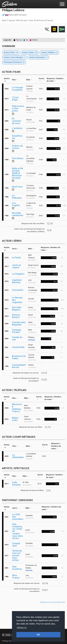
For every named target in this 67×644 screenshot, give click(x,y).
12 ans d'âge (15, 99)
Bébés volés (15, 419)
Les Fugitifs (16, 204)
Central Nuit (18, 347)
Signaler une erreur (47, 602)
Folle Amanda (16, 484)
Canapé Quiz (16, 545)
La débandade (18, 456)
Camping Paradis (17, 331)
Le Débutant (17, 197)
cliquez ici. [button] (22, 627)
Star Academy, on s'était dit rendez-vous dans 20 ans (18, 531)
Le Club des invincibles (18, 517)
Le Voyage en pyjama (17, 89)
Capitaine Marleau (17, 281)
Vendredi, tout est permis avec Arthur (17, 555)
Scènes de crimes (17, 147)
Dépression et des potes (18, 108)
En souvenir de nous (17, 121)
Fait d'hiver (18, 158)
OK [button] (38, 635)
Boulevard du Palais (19, 357)
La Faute (16, 258)
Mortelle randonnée (18, 214)
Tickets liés (60, 602)
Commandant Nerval (19, 366)
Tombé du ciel (17, 338)
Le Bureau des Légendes (17, 300)
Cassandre (18, 290)
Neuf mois (17, 187)
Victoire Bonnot (16, 316)
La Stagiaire (18, 274)
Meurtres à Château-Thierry (17, 408)
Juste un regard (16, 266)
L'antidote (17, 128)
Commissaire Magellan (19, 324)
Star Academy (17, 568)
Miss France (16, 577)
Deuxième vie (17, 137)
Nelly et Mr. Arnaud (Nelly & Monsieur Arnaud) (18, 173)
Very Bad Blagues (17, 309)
